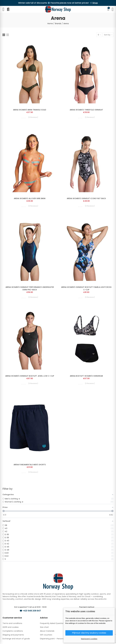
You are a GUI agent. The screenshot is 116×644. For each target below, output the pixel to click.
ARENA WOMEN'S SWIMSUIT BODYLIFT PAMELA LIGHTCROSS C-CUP (86, 288)
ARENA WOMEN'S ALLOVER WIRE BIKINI (30, 198)
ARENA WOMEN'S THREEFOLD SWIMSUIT (86, 110)
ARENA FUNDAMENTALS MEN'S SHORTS (30, 465)
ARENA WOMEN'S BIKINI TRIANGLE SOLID (30, 110)
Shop (95, 3)
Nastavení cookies (89, 639)
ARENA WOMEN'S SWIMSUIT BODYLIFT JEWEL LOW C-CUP (30, 376)
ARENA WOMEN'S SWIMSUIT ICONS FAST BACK (86, 198)
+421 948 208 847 (32, 611)
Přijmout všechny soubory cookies (89, 633)
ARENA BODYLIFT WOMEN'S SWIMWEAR (86, 376)
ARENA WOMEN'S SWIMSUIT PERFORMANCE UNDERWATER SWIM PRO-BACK (30, 288)
